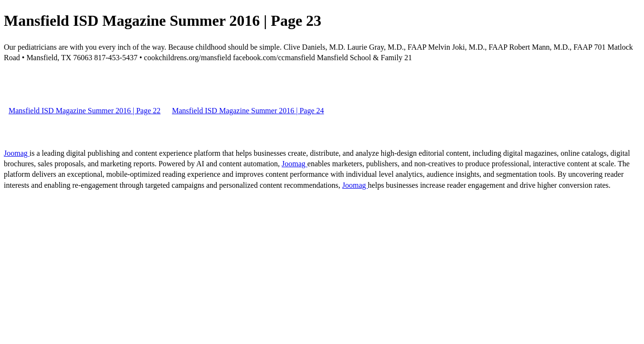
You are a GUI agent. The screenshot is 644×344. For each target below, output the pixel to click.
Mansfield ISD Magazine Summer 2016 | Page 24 (248, 111)
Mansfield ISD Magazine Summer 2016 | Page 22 (84, 111)
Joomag (17, 153)
